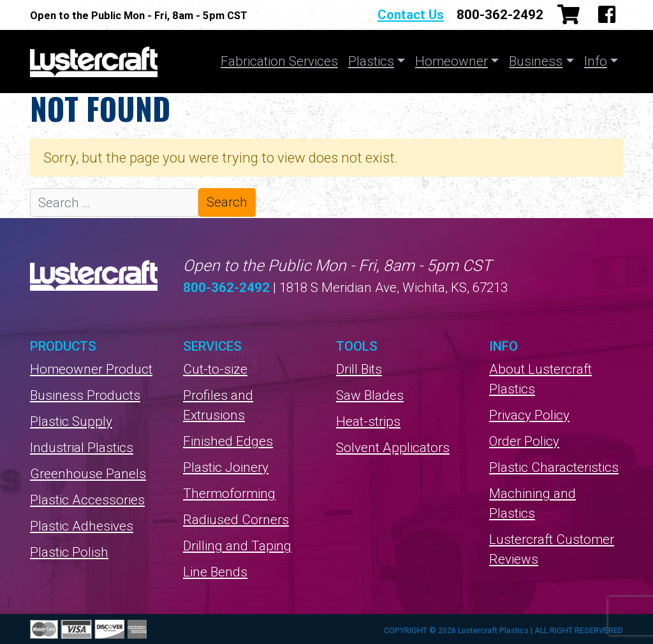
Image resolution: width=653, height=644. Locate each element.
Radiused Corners (236, 520)
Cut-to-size (215, 369)
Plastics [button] (371, 61)
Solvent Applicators (393, 448)
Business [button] (536, 61)
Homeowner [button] (451, 61)
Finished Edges (228, 441)
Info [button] (596, 61)
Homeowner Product (91, 369)
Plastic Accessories (87, 500)
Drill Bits (359, 369)
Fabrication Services (279, 61)
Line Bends (215, 572)
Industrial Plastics (82, 448)
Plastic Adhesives (82, 526)
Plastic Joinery (226, 467)
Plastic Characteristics (554, 467)
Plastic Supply (71, 421)
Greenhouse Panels (88, 474)
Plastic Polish (69, 552)
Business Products (85, 395)
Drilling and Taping (237, 546)
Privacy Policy (529, 415)
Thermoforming (229, 494)
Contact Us (411, 15)
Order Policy (524, 441)
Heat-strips (368, 421)
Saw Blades (370, 395)
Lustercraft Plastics (94, 62)
